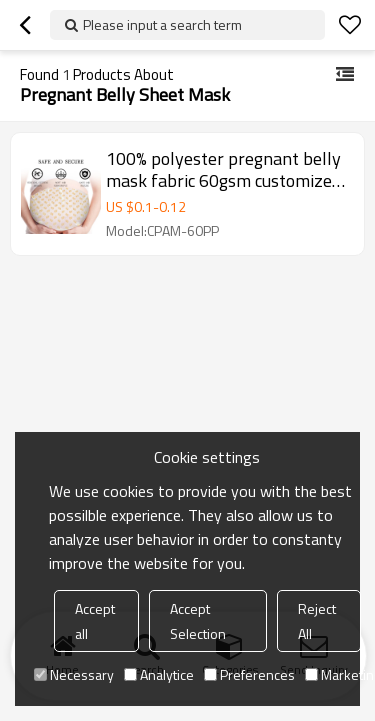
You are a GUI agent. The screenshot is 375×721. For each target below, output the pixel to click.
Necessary (74, 674)
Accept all (95, 621)
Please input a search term (162, 24)
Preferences (249, 674)
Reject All (317, 621)
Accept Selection (198, 621)
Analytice (159, 674)
